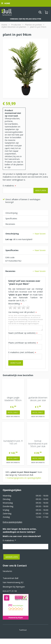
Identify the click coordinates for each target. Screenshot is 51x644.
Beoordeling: (15, 304)
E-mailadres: (9, 186)
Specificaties (11, 218)
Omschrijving (11, 213)
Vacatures (7, 571)
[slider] (19, 307)
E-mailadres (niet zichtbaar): (22, 352)
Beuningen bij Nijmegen (14, 587)
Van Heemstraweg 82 (13, 582)
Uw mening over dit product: (22, 312)
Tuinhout (23, 630)
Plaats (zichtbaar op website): (23, 343)
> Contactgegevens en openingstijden (23, 478)
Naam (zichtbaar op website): (23, 333)
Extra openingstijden (12, 522)
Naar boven (40, 234)
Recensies (10, 224)
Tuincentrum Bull (10, 578)
